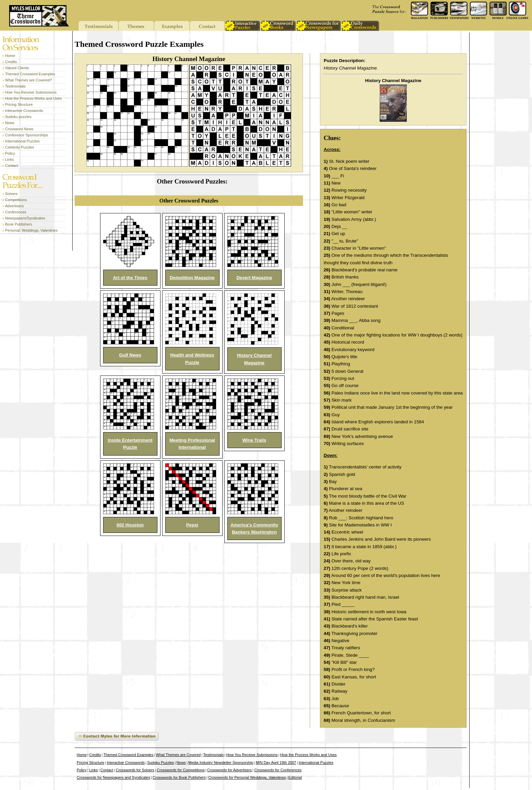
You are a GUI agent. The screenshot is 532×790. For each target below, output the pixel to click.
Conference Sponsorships (27, 135)
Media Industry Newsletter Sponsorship (221, 763)
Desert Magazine (254, 278)
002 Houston (130, 525)
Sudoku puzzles (18, 117)
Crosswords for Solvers (135, 770)
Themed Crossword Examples (30, 74)
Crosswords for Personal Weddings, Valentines (247, 777)
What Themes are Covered (178, 755)
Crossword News (19, 129)
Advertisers (14, 206)
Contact (12, 166)
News (10, 123)
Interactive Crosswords (24, 111)
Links (9, 159)
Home (10, 56)
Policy (10, 153)
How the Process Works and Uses (33, 98)
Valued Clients (17, 68)
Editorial (295, 777)
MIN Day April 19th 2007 (276, 763)
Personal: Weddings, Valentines (31, 230)
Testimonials (15, 86)
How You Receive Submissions (31, 92)
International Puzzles (22, 141)
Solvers (11, 194)
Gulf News (130, 355)
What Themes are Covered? (28, 80)
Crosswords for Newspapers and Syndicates (113, 777)
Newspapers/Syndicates (25, 218)
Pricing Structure (19, 104)
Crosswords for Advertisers (230, 770)
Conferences (16, 212)
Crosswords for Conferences (278, 770)
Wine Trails (254, 440)
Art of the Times (130, 278)
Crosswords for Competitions (181, 770)
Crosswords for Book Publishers (179, 777)
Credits (11, 62)
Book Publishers (19, 224)
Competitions (16, 200)
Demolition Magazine (192, 278)
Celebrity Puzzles (20, 147)
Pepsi (192, 525)
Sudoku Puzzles (161, 763)
